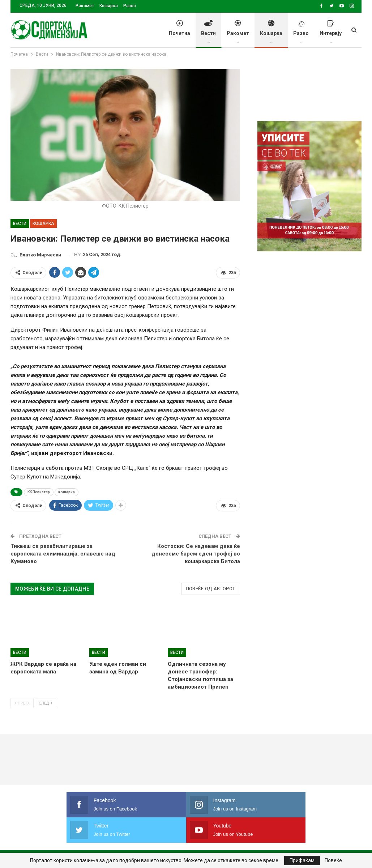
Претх (22, 703)
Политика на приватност (76, 841)
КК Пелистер (39, 492)
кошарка (67, 492)
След (45, 703)
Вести (208, 32)
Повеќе (333, 860)
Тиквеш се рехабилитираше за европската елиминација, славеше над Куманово (63, 554)
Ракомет (85, 6)
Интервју (331, 32)
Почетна (179, 32)
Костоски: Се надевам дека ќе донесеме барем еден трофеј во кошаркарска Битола (196, 554)
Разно (130, 6)
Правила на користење (185, 841)
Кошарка (109, 6)
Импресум (132, 841)
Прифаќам (302, 860)
